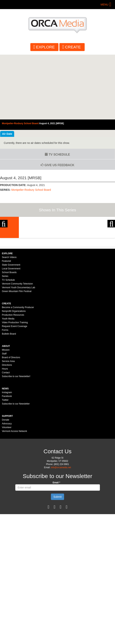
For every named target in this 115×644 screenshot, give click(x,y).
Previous (4, 244)
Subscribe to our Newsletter (16, 469)
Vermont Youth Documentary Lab (18, 352)
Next (111, 244)
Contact (6, 437)
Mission (6, 415)
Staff (4, 418)
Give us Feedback (58, 165)
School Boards (9, 337)
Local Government (11, 333)
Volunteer (7, 492)
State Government (11, 330)
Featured (6, 326)
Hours (5, 434)
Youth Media (8, 384)
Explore (45, 47)
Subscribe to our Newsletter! (16, 441)
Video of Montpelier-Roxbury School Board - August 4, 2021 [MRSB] (57, 87)
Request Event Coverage (15, 391)
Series (5, 341)
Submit (57, 562)
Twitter (5, 465)
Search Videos (9, 322)
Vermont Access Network (14, 496)
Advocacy (7, 488)
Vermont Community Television (17, 349)
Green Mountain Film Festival (17, 356)
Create (73, 47)
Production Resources (13, 380)
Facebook (7, 461)
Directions (7, 430)
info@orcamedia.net (61, 532)
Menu (105, 5)
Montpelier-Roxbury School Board (31, 190)
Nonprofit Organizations (14, 376)
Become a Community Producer (18, 372)
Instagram (7, 457)
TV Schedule (57, 155)
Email (56, 547)
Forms (5, 395)
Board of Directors (11, 422)
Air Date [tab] (7, 134)
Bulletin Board (9, 399)
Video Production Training (15, 387)
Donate (6, 485)
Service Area (8, 426)
